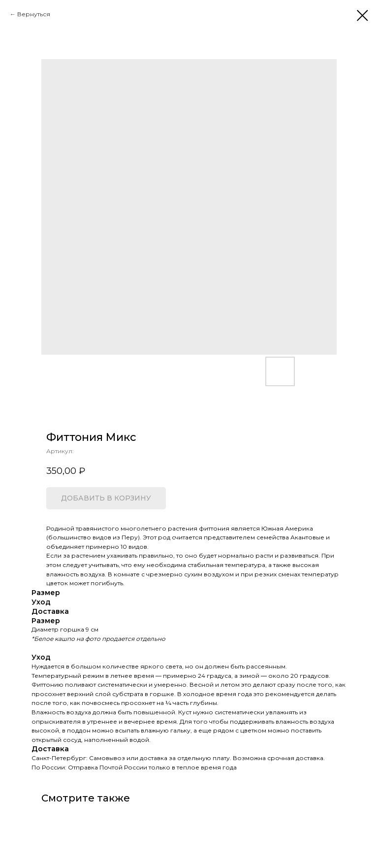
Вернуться (34, 14)
